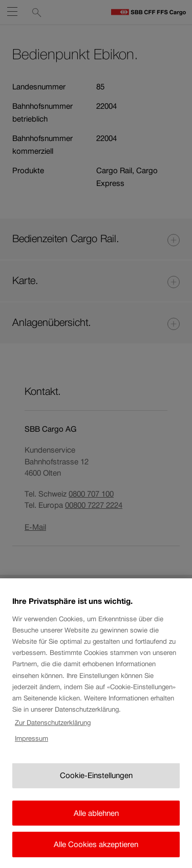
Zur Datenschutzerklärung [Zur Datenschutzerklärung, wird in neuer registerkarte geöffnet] (53, 730)
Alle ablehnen (96, 821)
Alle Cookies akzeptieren (96, 852)
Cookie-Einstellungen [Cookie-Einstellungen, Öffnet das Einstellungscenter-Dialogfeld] (96, 783)
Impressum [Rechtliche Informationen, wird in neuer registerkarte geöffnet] (31, 746)
